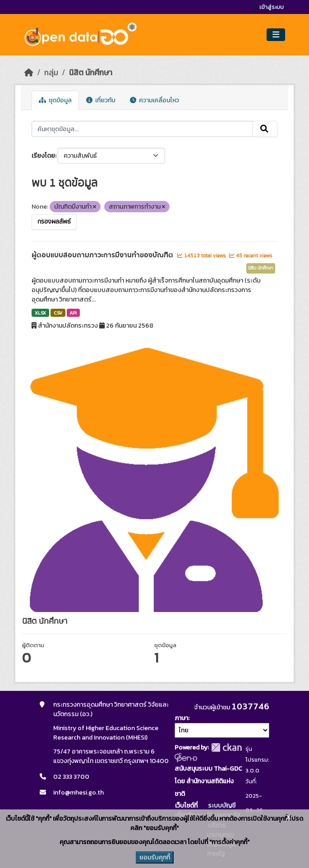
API (73, 313)
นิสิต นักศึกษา (91, 73)
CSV (58, 313)
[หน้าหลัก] (29, 73)
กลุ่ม (51, 73)
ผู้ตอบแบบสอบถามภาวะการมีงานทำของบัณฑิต (103, 255)
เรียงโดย (43, 156)
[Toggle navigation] (276, 35)
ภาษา (181, 718)
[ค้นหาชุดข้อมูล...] (142, 129)
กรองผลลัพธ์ (54, 222)
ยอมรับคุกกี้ (155, 857)
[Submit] (265, 129)
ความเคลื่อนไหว (154, 100)
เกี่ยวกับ (101, 100)
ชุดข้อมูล (55, 100)
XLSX (40, 313)
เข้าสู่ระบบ (272, 7)
